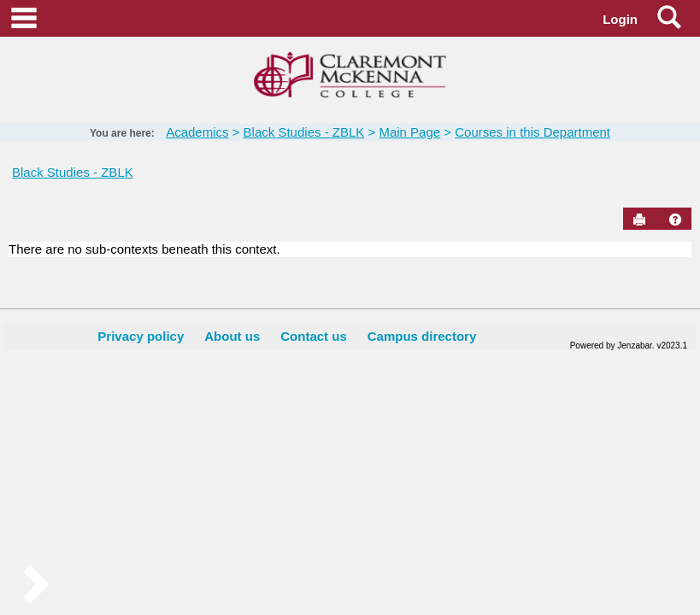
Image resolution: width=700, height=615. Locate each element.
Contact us (314, 336)
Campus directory (422, 336)
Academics (197, 132)
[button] (675, 220)
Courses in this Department (532, 132)
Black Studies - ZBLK (304, 132)
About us (232, 336)
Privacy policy (141, 336)
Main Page (409, 132)
